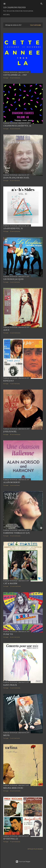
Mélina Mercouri (13, 788)
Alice (6, 330)
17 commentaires (15, 842)
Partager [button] (6, 78)
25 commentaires (15, 791)
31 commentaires (15, 231)
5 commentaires (15, 485)
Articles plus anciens (35, 849)
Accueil (7, 15)
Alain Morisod (12, 482)
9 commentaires (15, 282)
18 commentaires (15, 434)
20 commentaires (15, 586)
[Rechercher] (42, 3)
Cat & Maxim (10, 583)
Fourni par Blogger (23, 862)
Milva (6, 735)
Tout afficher (35, 25)
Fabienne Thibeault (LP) (16, 533)
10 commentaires (15, 536)
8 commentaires (15, 181)
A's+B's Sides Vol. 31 (13, 228)
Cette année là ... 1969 (15, 75)
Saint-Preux (10, 685)
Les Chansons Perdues (14, 7)
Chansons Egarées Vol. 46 (17, 126)
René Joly (8, 381)
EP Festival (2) (11, 839)
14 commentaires (15, 333)
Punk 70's (8, 634)
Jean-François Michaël (16, 178)
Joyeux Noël (10, 431)
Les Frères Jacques (13, 279)
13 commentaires (15, 78)
